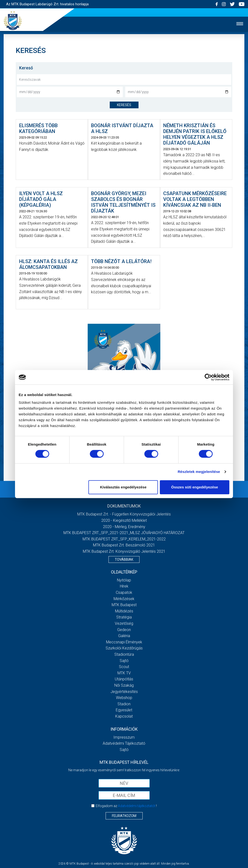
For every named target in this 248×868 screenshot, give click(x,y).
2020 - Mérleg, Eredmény (124, 527)
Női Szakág (124, 685)
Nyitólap (124, 580)
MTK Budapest (124, 605)
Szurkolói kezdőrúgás (124, 648)
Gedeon (124, 630)
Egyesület (124, 710)
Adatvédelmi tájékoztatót (137, 806)
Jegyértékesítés (124, 692)
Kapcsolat (124, 716)
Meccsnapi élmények (124, 642)
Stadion (124, 704)
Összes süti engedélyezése (195, 487)
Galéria (124, 636)
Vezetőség (124, 623)
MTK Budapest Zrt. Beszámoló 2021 (124, 545)
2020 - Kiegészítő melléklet (124, 520)
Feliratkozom (124, 816)
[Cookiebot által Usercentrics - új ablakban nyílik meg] (208, 377)
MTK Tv (124, 673)
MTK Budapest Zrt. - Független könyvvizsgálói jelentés (124, 514)
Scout (124, 667)
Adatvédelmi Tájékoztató (124, 743)
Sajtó (124, 661)
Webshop (124, 698)
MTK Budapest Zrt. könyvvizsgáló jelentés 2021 (124, 551)
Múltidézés (124, 611)
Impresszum (124, 737)
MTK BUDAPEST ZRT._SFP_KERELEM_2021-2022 (124, 539)
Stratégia (124, 617)
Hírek (124, 586)
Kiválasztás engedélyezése (123, 487)
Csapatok (124, 592)
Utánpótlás (124, 679)
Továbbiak (124, 559)
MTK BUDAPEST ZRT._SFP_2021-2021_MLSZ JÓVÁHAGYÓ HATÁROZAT (124, 533)
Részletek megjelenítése (199, 472)
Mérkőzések (124, 599)
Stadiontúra (124, 654)
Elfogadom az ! (126, 806)
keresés (124, 105)
